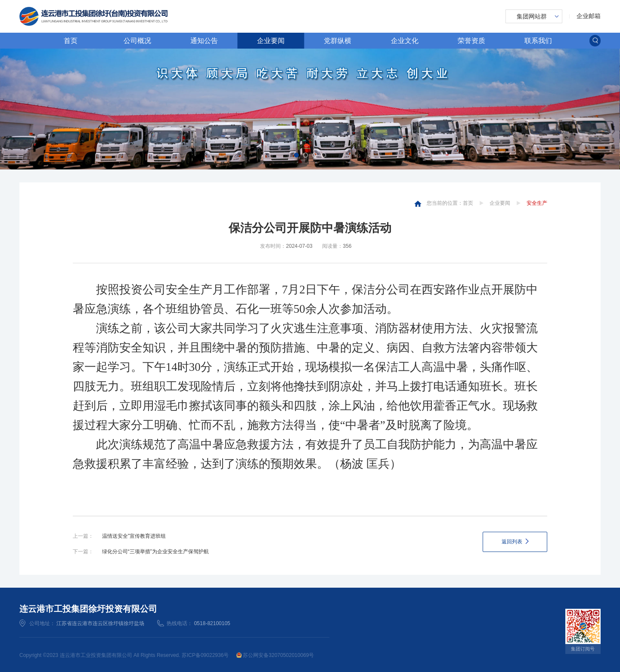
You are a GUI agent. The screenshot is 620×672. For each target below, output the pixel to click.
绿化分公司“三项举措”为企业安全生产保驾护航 (155, 552)
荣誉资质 (471, 40)
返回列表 (512, 542)
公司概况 (137, 40)
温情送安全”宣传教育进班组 (134, 536)
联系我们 (538, 40)
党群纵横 (338, 40)
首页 (71, 40)
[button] (296, 155)
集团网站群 (532, 16)
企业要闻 (271, 40)
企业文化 (405, 40)
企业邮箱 (589, 16)
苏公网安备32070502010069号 (275, 655)
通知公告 (204, 40)
